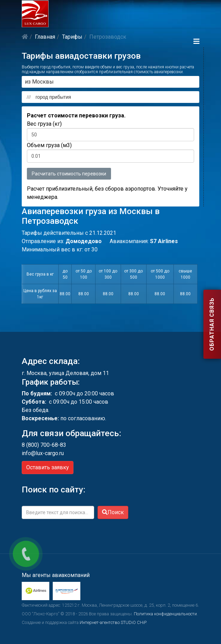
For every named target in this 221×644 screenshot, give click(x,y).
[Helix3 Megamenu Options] (197, 41)
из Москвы (39, 82)
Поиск (113, 512)
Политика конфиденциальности (165, 614)
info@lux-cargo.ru (43, 453)
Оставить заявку (48, 467)
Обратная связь (212, 325)
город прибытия (47, 97)
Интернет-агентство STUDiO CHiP (113, 622)
